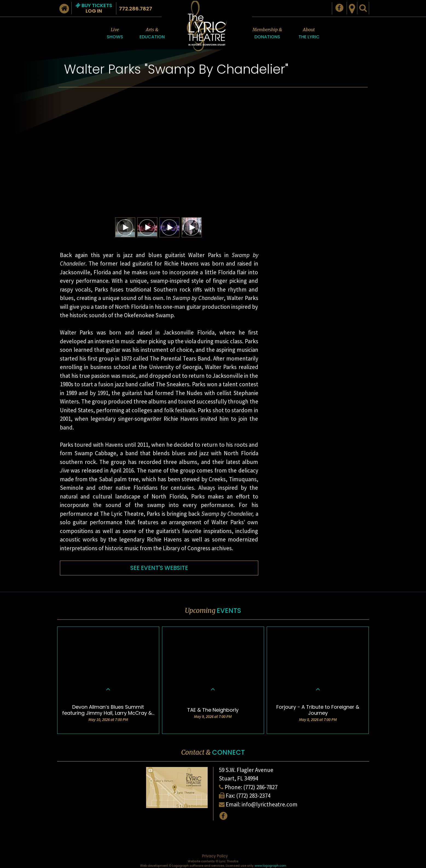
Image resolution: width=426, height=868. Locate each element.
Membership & (267, 34)
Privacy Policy (215, 856)
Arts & (152, 34)
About (309, 34)
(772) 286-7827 (260, 787)
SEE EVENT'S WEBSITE (159, 568)
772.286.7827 (136, 9)
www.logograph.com (270, 866)
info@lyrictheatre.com (269, 804)
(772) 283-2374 (253, 796)
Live (115, 34)
